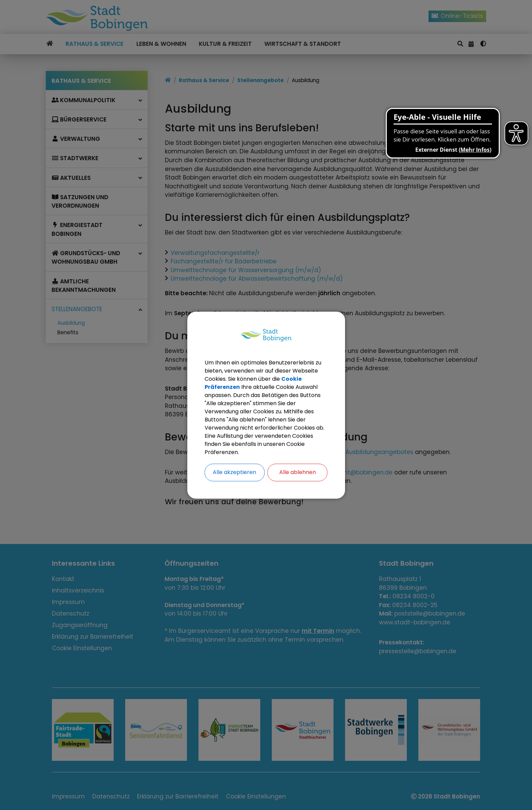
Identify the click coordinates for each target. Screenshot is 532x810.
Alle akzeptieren (234, 472)
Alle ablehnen (298, 472)
